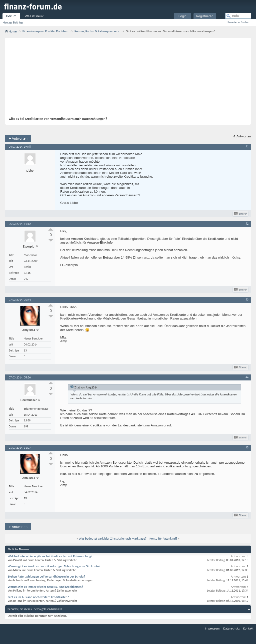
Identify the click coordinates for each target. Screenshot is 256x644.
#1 (247, 146)
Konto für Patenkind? (163, 538)
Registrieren (205, 16)
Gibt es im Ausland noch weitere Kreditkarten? (38, 597)
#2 (247, 224)
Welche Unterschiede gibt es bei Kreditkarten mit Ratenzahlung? (50, 556)
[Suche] (238, 16)
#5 (247, 447)
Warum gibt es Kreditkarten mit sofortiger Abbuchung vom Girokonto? (54, 566)
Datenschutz (231, 628)
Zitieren (241, 214)
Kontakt (248, 628)
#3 (247, 300)
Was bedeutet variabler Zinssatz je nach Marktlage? (113, 538)
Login (182, 16)
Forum (11, 16)
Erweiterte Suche (238, 22)
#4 (247, 377)
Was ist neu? (34, 16)
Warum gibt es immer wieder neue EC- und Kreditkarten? (45, 587)
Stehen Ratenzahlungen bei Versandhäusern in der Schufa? (46, 576)
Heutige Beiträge (13, 22)
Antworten (18, 138)
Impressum (212, 628)
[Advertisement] (125, 79)
